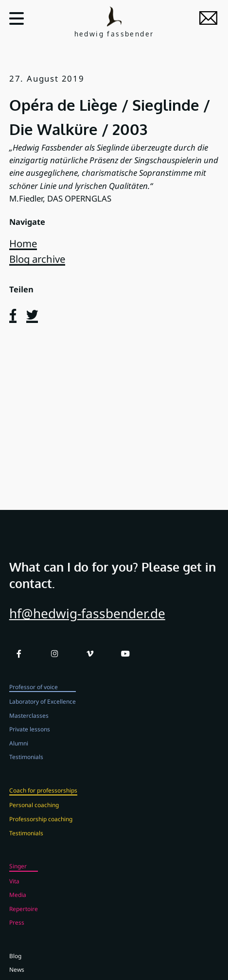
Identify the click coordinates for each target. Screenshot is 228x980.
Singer (18, 873)
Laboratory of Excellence (43, 709)
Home (23, 243)
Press (17, 929)
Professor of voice (34, 693)
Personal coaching (34, 812)
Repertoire (24, 915)
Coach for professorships (43, 797)
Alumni (19, 750)
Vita (14, 888)
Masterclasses (29, 722)
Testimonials (26, 764)
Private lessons (30, 736)
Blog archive (37, 259)
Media (18, 902)
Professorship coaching (41, 826)
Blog (15, 963)
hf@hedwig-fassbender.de (87, 621)
